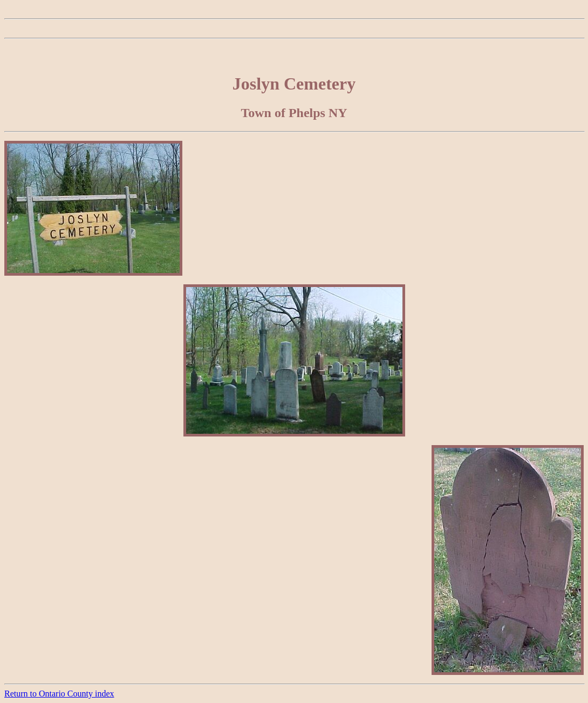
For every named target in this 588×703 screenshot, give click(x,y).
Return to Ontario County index (59, 694)
